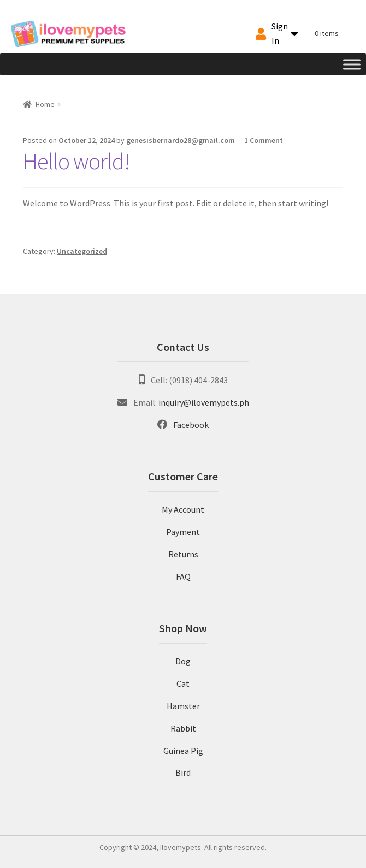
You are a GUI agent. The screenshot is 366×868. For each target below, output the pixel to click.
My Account (183, 509)
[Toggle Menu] (352, 64)
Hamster (183, 706)
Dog (183, 661)
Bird (183, 772)
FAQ (183, 576)
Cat (183, 683)
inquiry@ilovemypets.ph (204, 402)
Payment (183, 532)
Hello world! (76, 161)
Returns (183, 554)
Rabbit (183, 728)
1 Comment (264, 140)
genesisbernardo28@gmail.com (181, 140)
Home (45, 104)
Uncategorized (82, 251)
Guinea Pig (183, 751)
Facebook (191, 425)
